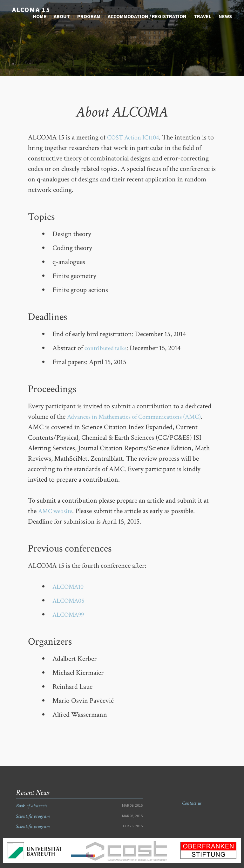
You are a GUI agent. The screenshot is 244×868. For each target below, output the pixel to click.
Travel (203, 15)
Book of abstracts (31, 806)
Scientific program (33, 816)
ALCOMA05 (70, 601)
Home (40, 15)
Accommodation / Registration (147, 15)
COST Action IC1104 (136, 137)
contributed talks (108, 348)
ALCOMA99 (70, 615)
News (225, 15)
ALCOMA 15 (29, 9)
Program (89, 15)
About (62, 15)
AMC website (57, 511)
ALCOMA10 (70, 587)
